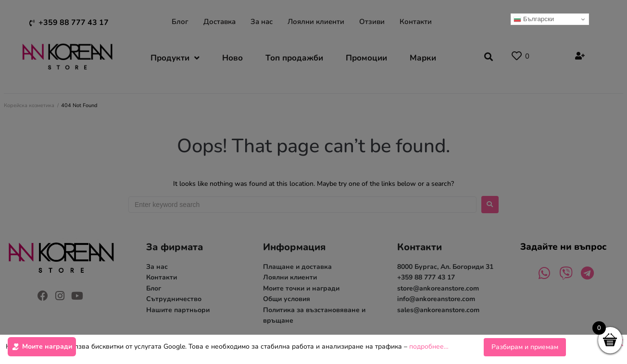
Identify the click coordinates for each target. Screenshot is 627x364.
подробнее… (429, 347)
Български (534, 19)
